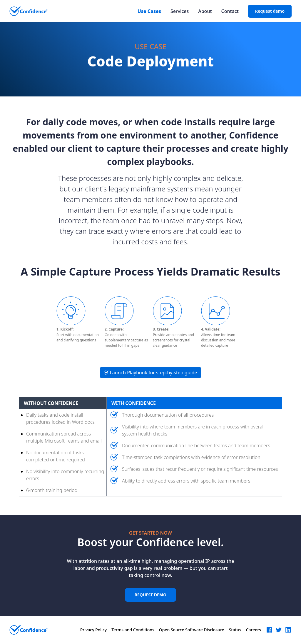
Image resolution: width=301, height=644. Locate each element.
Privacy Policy (93, 630)
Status (235, 630)
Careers (254, 630)
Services (180, 11)
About (205, 11)
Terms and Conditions (133, 630)
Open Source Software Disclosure (192, 630)
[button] (269, 630)
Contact (230, 11)
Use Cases (149, 11)
